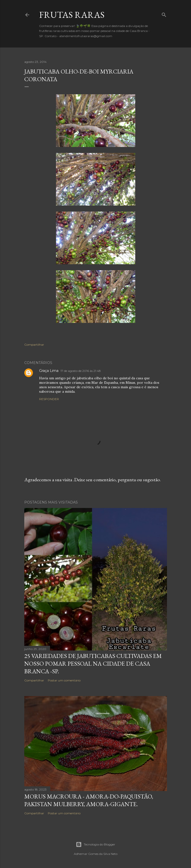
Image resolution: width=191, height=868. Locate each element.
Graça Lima (49, 371)
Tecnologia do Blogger (95, 844)
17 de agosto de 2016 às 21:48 (81, 371)
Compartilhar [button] (34, 345)
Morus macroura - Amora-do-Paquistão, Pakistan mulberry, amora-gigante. (89, 800)
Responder (49, 399)
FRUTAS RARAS (72, 15)
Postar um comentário (64, 680)
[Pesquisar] (164, 14)
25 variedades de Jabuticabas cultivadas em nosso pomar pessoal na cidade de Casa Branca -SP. (93, 663)
